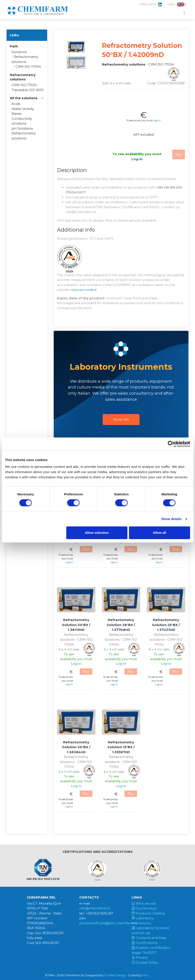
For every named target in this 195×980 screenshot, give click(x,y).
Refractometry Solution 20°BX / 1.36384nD (76, 747)
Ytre (145, 975)
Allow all (160, 533)
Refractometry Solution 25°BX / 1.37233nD (166, 625)
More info (121, 419)
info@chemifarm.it (95, 908)
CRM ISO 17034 (28, 67)
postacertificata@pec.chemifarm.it (108, 923)
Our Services (144, 908)
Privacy (140, 957)
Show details (172, 519)
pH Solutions (22, 128)
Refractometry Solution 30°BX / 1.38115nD (76, 625)
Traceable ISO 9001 (28, 90)
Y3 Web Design (115, 975)
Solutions (19, 52)
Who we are (144, 903)
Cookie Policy (145, 962)
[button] (27, 98)
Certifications (145, 943)
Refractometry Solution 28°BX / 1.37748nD (121, 625)
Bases (16, 114)
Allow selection (97, 533)
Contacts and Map (149, 938)
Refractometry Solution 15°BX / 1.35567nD (121, 747)
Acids (16, 104)
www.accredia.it (84, 290)
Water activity (23, 109)
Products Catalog (148, 913)
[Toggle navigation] (184, 13)
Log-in (157, 120)
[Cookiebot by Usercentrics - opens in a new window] (171, 444)
